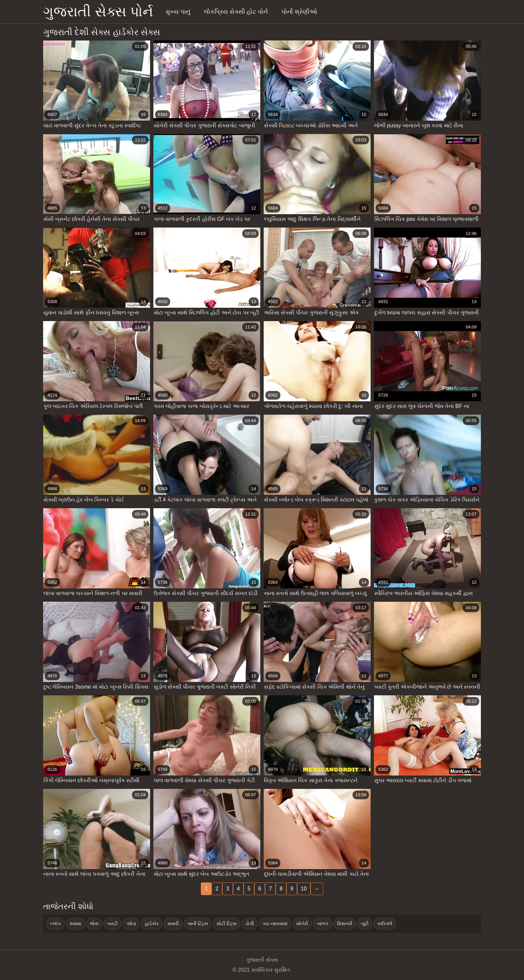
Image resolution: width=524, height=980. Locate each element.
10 (304, 889)
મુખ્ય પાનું (178, 12)
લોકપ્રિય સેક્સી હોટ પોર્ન (236, 12)
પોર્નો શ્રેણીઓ (299, 12)
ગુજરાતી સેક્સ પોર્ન (98, 12)
